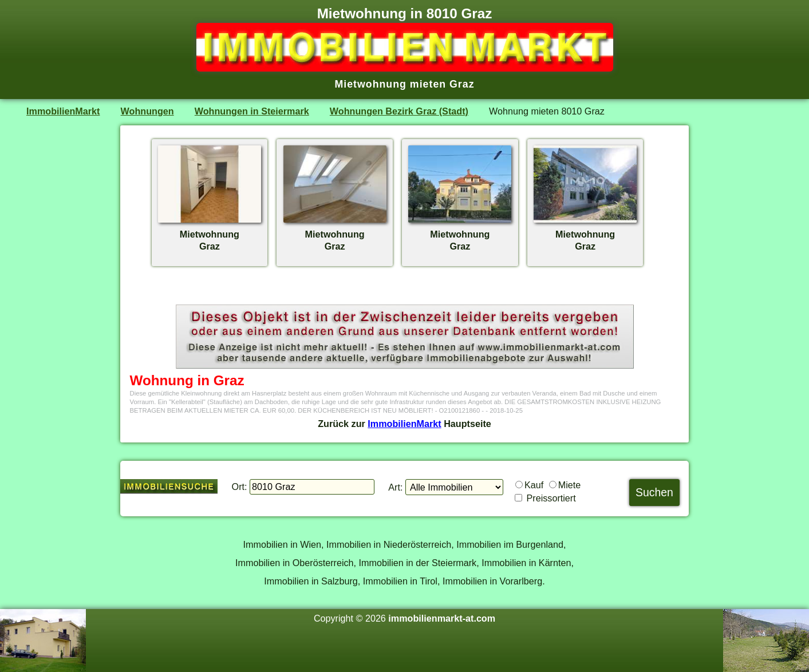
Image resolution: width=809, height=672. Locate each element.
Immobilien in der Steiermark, (419, 563)
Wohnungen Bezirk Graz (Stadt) (399, 111)
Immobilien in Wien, (284, 544)
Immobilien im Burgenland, (511, 544)
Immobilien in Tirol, (402, 581)
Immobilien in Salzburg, (312, 581)
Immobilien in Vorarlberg (492, 581)
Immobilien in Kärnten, (528, 563)
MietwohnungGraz (210, 234)
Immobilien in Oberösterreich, (296, 563)
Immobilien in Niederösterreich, (390, 544)
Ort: (240, 487)
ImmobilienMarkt (63, 111)
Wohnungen (147, 111)
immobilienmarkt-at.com (442, 618)
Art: (395, 487)
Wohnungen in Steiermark (252, 111)
